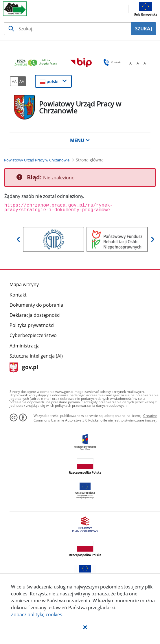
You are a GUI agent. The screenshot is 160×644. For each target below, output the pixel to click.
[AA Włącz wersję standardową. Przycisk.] (14, 81)
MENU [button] (80, 140)
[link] (37, 63)
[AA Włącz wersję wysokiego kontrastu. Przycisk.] (22, 81)
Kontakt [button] (112, 62)
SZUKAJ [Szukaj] (144, 29)
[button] (85, 627)
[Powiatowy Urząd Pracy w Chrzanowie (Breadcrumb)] (37, 160)
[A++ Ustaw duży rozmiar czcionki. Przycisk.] (147, 63)
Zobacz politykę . (37, 614)
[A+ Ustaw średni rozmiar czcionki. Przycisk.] (139, 63)
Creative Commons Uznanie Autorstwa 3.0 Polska (95, 418)
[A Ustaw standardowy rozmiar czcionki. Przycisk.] (130, 63)
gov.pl (24, 368)
